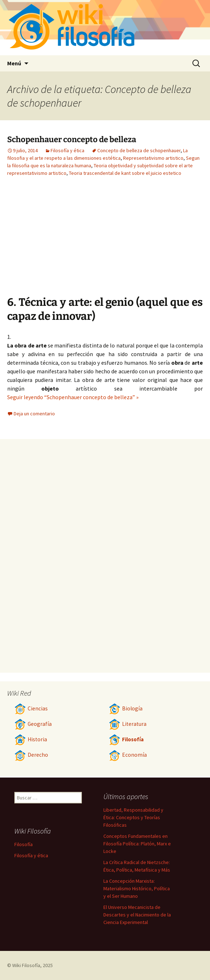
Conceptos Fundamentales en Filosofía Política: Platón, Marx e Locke (137, 844)
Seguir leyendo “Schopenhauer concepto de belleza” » (73, 397)
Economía (128, 755)
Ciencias (31, 708)
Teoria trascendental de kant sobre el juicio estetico (125, 173)
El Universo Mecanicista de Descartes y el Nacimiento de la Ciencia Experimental (137, 915)
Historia (31, 739)
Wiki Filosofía (26, 965)
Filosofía (126, 739)
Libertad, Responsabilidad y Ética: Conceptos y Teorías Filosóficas (133, 817)
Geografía (33, 724)
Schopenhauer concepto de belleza (72, 139)
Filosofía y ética (67, 150)
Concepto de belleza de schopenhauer (139, 150)
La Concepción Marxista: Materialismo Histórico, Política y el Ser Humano (137, 888)
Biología (126, 708)
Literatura (128, 724)
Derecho (31, 755)
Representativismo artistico (153, 158)
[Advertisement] (139, 242)
